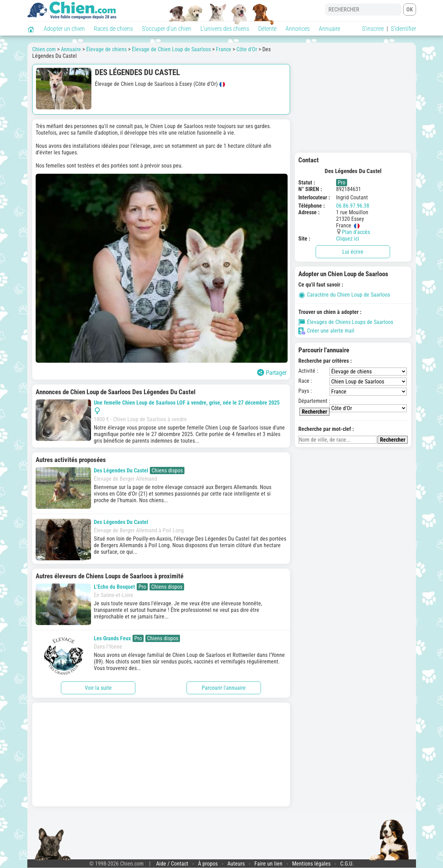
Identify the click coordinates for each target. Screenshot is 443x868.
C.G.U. (347, 864)
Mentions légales (311, 864)
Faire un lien (268, 864)
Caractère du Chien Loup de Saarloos (344, 295)
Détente (267, 29)
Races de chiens (113, 29)
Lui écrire (353, 252)
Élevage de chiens (106, 49)
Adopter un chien (64, 29)
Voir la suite (98, 688)
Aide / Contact (172, 864)
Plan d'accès (356, 232)
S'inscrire (373, 29)
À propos (208, 864)
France (224, 49)
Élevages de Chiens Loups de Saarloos (346, 322)
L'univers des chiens (225, 29)
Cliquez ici (348, 239)
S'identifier (403, 29)
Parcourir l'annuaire (224, 688)
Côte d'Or (247, 49)
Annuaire (329, 29)
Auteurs (236, 864)
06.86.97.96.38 (353, 206)
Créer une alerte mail (326, 331)
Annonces (298, 29)
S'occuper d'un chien (167, 29)
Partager (272, 373)
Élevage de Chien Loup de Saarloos (171, 49)
